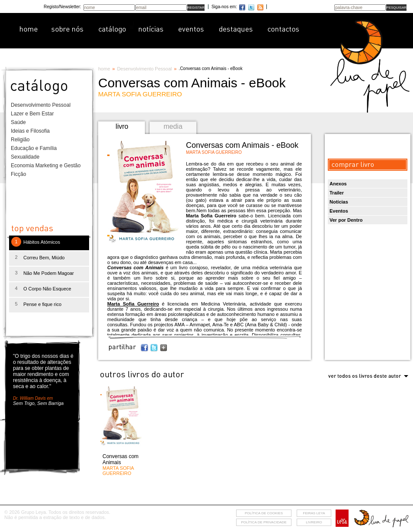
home (104, 69)
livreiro (314, 522)
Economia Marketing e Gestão (46, 166)
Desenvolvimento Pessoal (41, 105)
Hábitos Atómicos (42, 242)
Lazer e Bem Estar (32, 114)
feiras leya (314, 513)
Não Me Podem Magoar (49, 273)
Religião (20, 140)
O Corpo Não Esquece (47, 289)
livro (122, 126)
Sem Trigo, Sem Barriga (38, 403)
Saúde (18, 122)
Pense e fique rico (42, 304)
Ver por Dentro (346, 220)
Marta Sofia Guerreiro (133, 304)
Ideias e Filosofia (30, 131)
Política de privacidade (264, 522)
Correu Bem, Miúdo (44, 258)
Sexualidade (25, 157)
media (173, 126)
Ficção (18, 174)
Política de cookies (264, 513)
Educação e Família (34, 148)
